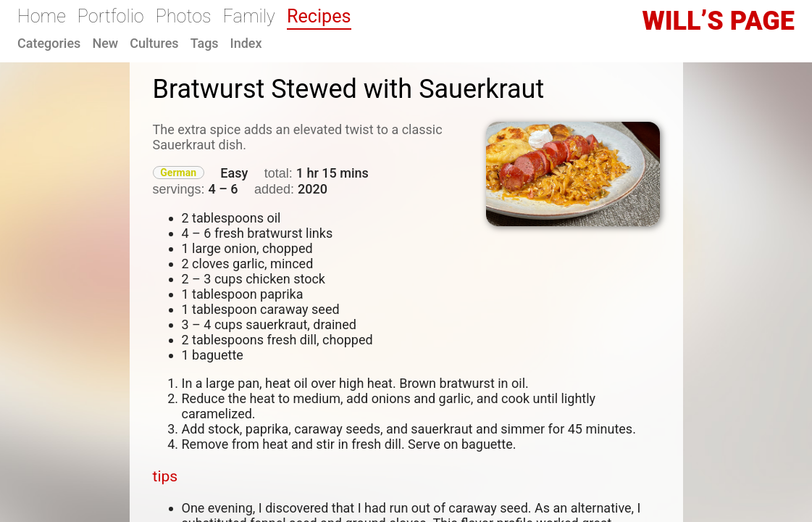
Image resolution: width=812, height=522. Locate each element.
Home (42, 16)
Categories (49, 43)
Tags (205, 43)
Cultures (154, 43)
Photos (184, 16)
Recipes (319, 16)
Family (249, 16)
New (105, 43)
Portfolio (111, 16)
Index (246, 43)
